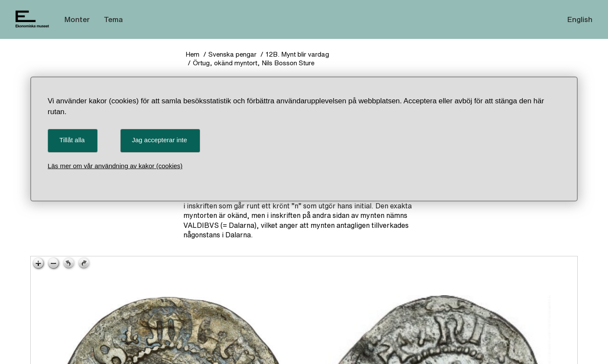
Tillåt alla (72, 140)
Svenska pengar (232, 54)
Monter (77, 19)
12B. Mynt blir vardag (297, 54)
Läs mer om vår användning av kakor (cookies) (115, 166)
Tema (113, 19)
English (580, 19)
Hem (192, 54)
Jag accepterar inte (160, 140)
